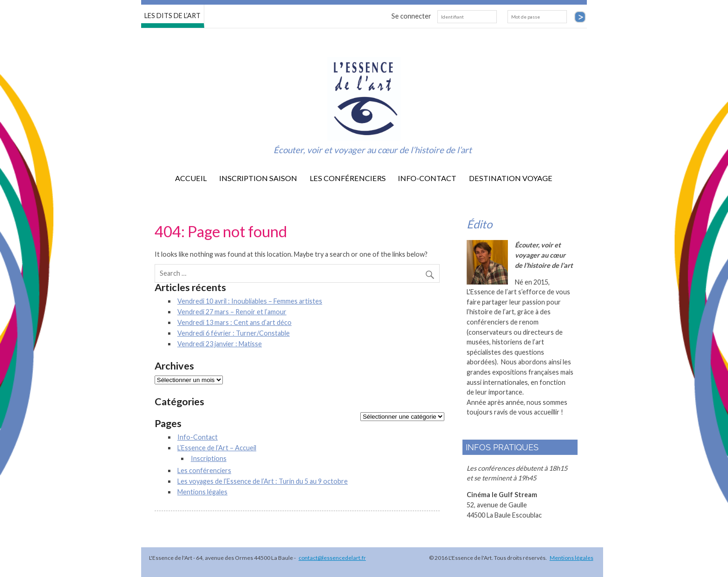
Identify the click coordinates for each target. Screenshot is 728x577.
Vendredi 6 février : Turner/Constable (234, 333)
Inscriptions (209, 458)
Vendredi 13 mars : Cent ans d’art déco (234, 322)
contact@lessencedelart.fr (332, 558)
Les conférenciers (348, 178)
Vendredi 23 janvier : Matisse (220, 344)
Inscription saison (258, 178)
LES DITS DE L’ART (172, 15)
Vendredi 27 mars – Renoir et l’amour (232, 312)
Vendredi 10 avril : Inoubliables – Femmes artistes (250, 301)
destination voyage (511, 178)
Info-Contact (427, 178)
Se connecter (411, 16)
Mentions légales (202, 492)
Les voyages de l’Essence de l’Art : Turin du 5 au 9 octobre (263, 481)
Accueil (191, 178)
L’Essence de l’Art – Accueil (217, 448)
